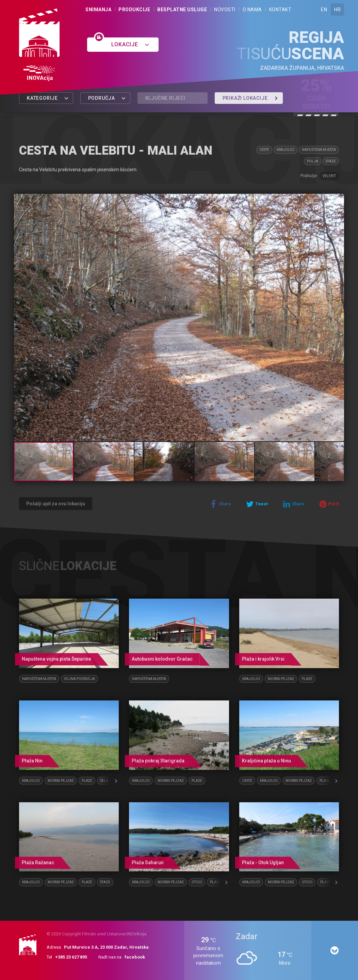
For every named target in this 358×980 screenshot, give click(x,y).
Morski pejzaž (281, 679)
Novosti (225, 10)
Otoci (197, 882)
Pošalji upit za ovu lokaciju (56, 504)
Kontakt (280, 10)
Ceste (264, 150)
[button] (338, 200)
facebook (135, 957)
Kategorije (48, 98)
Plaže (307, 679)
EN (324, 10)
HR (337, 10)
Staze (331, 161)
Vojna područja (79, 679)
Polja (313, 161)
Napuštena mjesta (319, 150)
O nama (252, 10)
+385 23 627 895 (71, 957)
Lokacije (130, 44)
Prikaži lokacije (250, 98)
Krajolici (286, 150)
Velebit (329, 176)
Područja (107, 98)
